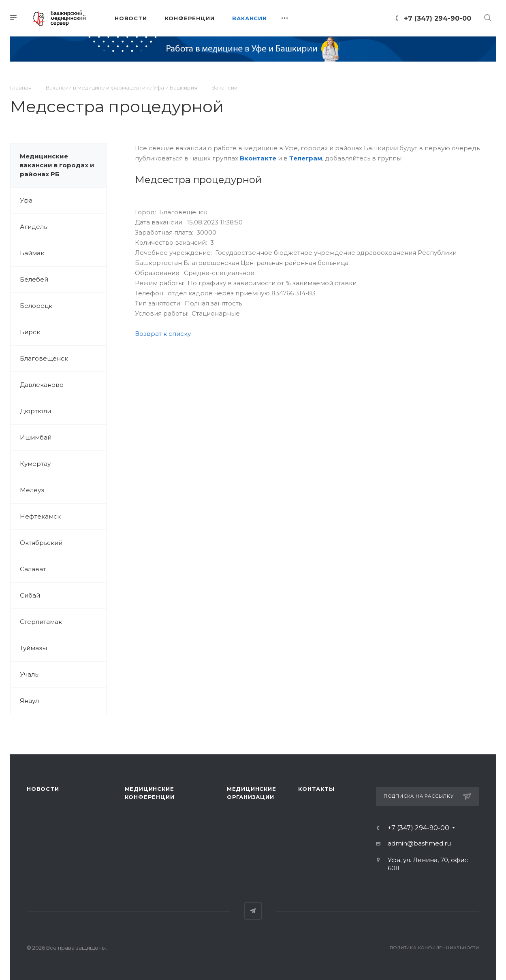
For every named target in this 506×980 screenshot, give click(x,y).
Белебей (34, 279)
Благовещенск (44, 358)
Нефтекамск (40, 516)
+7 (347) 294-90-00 (438, 18)
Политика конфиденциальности (434, 948)
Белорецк (36, 306)
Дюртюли (35, 411)
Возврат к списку (163, 334)
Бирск (30, 332)
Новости (43, 789)
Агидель (33, 227)
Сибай (30, 595)
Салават (33, 569)
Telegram (253, 911)
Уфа (26, 200)
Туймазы (33, 648)
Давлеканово (42, 385)
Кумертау (35, 464)
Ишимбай (36, 437)
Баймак (32, 253)
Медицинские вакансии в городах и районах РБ (57, 165)
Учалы (30, 674)
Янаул (29, 701)
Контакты (316, 789)
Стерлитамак (41, 622)
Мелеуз (32, 490)
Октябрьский (41, 543)
